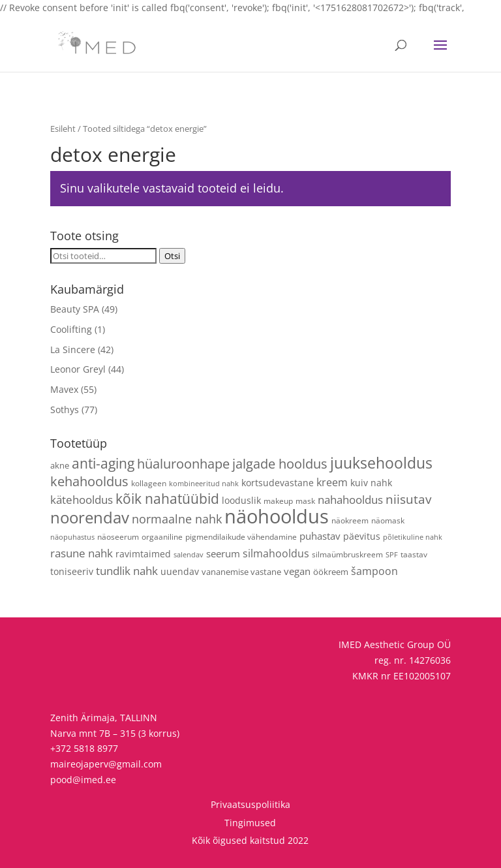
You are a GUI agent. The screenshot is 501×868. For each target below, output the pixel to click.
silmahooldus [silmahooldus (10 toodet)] (276, 553)
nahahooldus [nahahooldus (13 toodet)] (350, 500)
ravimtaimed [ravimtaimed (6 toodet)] (143, 554)
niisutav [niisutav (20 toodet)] (408, 499)
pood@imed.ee (83, 780)
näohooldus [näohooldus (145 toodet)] (277, 516)
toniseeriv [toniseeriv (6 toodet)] (72, 571)
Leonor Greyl (78, 369)
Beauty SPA (75, 309)
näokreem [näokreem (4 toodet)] (350, 520)
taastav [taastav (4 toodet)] (414, 554)
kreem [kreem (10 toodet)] (332, 482)
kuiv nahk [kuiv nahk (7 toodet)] (371, 483)
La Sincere (73, 349)
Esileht (63, 129)
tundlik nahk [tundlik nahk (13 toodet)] (127, 571)
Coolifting (71, 329)
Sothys (65, 410)
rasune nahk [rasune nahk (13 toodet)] (82, 553)
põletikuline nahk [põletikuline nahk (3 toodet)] (413, 537)
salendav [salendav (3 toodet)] (189, 555)
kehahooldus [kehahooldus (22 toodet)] (89, 481)
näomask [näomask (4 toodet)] (388, 520)
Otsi (172, 256)
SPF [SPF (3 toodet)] (392, 555)
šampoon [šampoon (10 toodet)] (374, 571)
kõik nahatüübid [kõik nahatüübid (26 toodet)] (167, 499)
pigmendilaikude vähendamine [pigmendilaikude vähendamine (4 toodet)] (241, 536)
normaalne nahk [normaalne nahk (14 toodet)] (177, 519)
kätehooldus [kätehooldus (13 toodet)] (82, 500)
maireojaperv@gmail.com (106, 764)
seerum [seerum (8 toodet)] (223, 553)
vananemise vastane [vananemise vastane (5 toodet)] (241, 572)
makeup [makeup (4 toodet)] (278, 501)
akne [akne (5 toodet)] (60, 465)
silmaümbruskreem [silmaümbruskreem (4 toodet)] (347, 554)
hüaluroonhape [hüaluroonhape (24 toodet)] (183, 463)
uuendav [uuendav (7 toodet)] (180, 571)
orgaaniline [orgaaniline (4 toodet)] (162, 536)
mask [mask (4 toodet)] (305, 501)
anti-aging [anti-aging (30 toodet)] (103, 463)
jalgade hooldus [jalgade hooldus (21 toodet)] (280, 464)
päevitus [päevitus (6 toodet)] (362, 536)
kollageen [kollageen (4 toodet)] (149, 483)
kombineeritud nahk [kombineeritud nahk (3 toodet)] (204, 484)
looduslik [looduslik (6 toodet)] (241, 500)
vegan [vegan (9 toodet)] (297, 571)
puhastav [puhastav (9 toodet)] (320, 536)
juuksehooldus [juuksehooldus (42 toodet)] (381, 463)
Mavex (64, 389)
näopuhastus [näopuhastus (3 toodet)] (72, 537)
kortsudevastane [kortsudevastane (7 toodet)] (278, 483)
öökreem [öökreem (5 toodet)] (331, 572)
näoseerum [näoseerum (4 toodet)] (118, 536)
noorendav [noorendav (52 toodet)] (90, 517)
